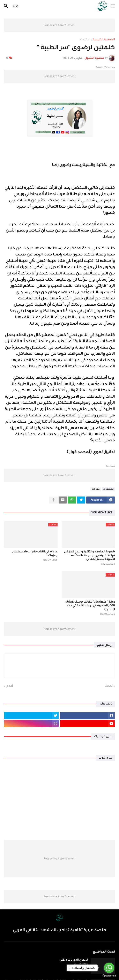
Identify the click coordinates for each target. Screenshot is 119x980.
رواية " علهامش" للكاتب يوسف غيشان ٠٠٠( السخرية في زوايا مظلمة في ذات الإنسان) (90, 606)
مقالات (85, 40)
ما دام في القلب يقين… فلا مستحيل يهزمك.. (35, 554)
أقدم (10, 686)
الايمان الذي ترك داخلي (74, 960)
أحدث (109, 686)
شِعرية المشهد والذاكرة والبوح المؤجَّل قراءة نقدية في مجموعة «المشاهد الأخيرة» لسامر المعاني (90, 556)
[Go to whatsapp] (109, 968)
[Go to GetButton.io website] (109, 976)
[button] (113, 6)
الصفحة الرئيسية (104, 40)
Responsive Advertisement (59, 25)
